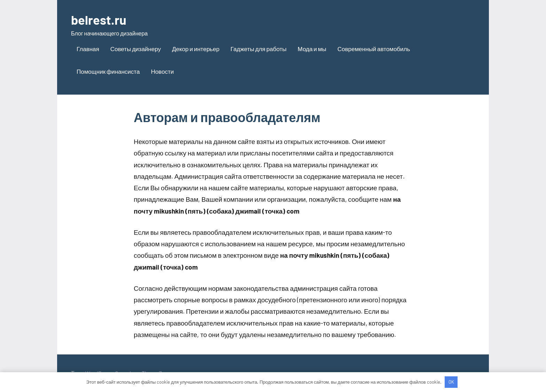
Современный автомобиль (374, 49)
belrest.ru (99, 20)
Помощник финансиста (108, 71)
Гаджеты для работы (259, 49)
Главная (88, 49)
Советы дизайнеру (136, 49)
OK (451, 382)
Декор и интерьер (196, 49)
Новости (162, 71)
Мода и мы (312, 49)
